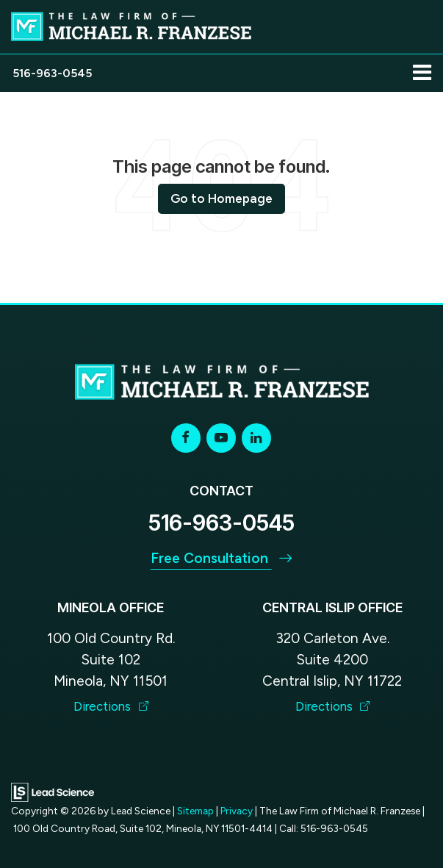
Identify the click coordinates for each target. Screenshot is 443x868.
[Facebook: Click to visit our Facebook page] (186, 438)
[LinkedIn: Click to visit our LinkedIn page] (256, 438)
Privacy (237, 811)
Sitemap (195, 811)
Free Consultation (222, 558)
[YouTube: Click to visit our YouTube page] (221, 438)
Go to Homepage (221, 198)
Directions (111, 706)
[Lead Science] (53, 791)
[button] (52, 73)
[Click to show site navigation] (422, 73)
